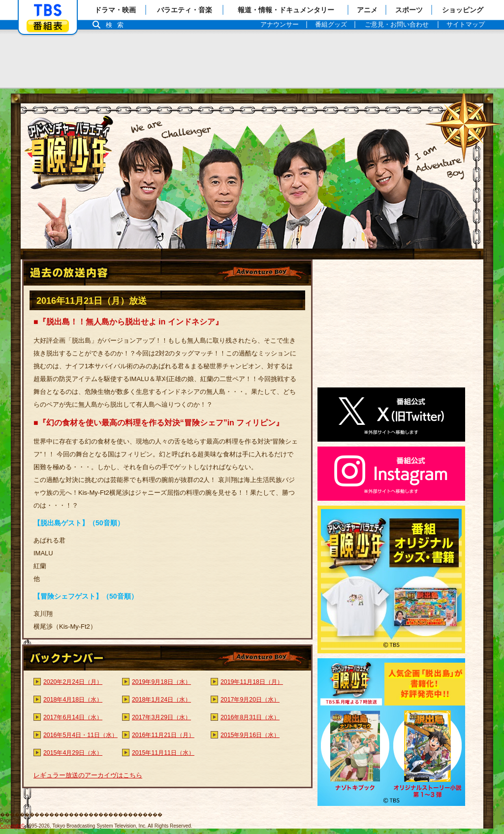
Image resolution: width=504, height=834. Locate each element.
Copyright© (12, 826)
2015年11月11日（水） (163, 753)
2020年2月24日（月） (73, 682)
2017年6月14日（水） (73, 717)
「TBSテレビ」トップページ (48, 10)
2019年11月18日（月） (252, 682)
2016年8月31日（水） (250, 717)
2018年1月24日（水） (161, 700)
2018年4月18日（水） (73, 700)
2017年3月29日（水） (161, 717)
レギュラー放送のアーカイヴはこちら (88, 775)
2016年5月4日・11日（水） (80, 735)
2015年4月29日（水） (73, 753)
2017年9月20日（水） (250, 700)
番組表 (48, 26)
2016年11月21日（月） (163, 735)
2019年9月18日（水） (161, 682)
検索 (117, 25)
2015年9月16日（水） (250, 735)
